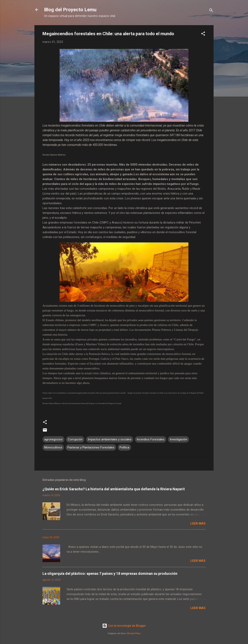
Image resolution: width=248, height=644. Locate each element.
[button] (203, 34)
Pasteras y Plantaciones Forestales (91, 447)
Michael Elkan (134, 633)
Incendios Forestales (151, 439)
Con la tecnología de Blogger (124, 626)
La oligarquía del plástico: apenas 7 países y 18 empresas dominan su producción (110, 573)
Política (124, 447)
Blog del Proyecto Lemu (70, 10)
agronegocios (53, 439)
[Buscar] (211, 11)
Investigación (178, 439)
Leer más (198, 523)
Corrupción (75, 439)
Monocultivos (53, 447)
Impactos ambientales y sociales (110, 439)
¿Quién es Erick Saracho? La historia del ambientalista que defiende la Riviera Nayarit (114, 489)
